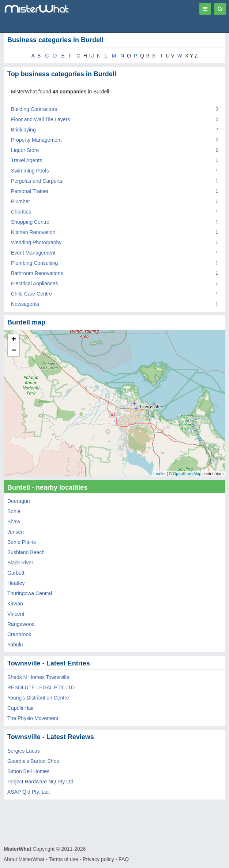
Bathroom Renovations (37, 273)
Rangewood (21, 624)
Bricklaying (23, 130)
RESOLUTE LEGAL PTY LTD (41, 687)
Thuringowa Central (30, 593)
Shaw (14, 522)
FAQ (124, 859)
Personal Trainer (30, 191)
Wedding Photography (36, 242)
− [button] (14, 351)
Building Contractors (34, 109)
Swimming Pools (30, 171)
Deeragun (19, 501)
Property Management (36, 140)
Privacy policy (98, 859)
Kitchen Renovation (33, 232)
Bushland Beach (26, 552)
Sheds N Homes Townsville (38, 677)
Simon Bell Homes (28, 771)
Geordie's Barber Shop (33, 761)
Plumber (20, 201)
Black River (20, 563)
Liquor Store (25, 150)
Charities (21, 212)
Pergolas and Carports (37, 181)
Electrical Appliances (34, 283)
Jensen (16, 532)
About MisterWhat (24, 859)
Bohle (14, 511)
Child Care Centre (31, 294)
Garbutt (16, 573)
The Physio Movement (33, 718)
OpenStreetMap (187, 474)
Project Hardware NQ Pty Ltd (40, 782)
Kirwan (15, 604)
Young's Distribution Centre (38, 698)
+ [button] (14, 340)
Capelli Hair (20, 708)
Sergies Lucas (24, 751)
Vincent (16, 614)
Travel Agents (27, 160)
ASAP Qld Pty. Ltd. (29, 792)
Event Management (33, 253)
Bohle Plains (22, 542)
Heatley (16, 583)
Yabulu (15, 645)
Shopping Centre (30, 222)
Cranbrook (19, 634)
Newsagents (25, 304)
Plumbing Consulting (34, 263)
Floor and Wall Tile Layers (40, 119)
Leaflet (160, 474)
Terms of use (63, 859)
